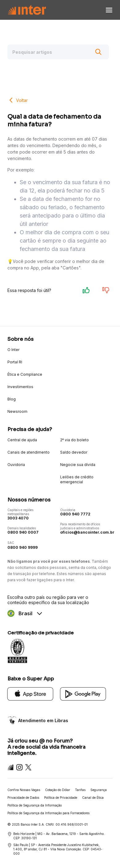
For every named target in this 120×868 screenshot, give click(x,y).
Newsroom (17, 411)
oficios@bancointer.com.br (87, 532)
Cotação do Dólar (58, 790)
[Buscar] (98, 52)
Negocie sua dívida (78, 465)
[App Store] (30, 693)
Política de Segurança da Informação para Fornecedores (48, 813)
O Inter (13, 350)
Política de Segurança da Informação (35, 805)
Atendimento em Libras (43, 720)
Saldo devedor (74, 452)
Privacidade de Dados (23, 798)
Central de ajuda (22, 440)
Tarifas (80, 790)
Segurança (99, 790)
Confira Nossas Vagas (24, 790)
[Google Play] (83, 693)
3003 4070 (18, 518)
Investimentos (20, 387)
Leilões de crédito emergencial (77, 479)
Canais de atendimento (29, 452)
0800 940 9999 (23, 547)
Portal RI (15, 362)
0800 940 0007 (23, 532)
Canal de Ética (93, 798)
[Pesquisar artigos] (58, 52)
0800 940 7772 (75, 514)
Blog (12, 399)
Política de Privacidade (61, 798)
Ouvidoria (16, 465)
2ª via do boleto (74, 440)
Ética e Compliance (25, 374)
